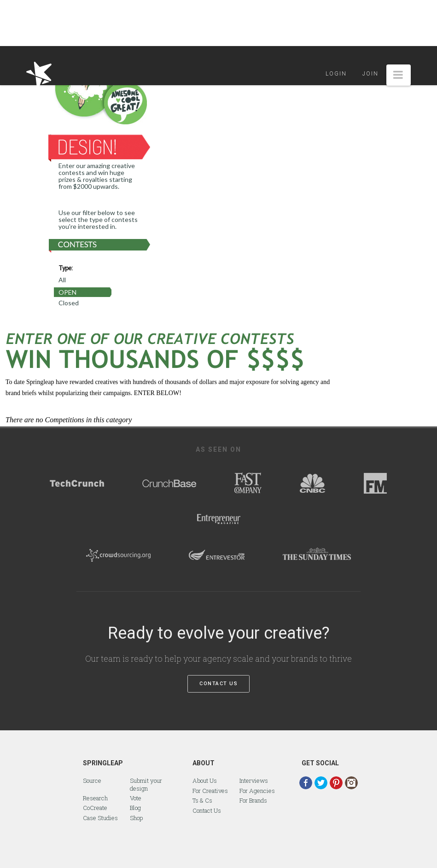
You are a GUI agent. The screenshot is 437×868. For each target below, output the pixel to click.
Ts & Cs (202, 800)
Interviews (254, 781)
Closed (69, 303)
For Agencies (257, 791)
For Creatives (210, 791)
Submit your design (146, 784)
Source (92, 781)
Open (67, 292)
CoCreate (95, 808)
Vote (136, 798)
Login (336, 74)
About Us (205, 781)
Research (95, 798)
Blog (135, 808)
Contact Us (218, 684)
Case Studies (100, 818)
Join (370, 74)
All (62, 280)
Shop (136, 818)
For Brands (253, 800)
